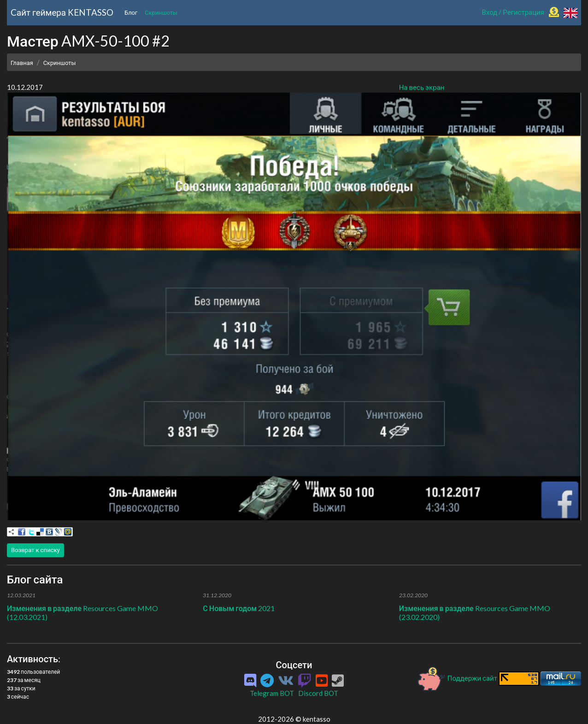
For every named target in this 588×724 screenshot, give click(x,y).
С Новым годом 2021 (239, 608)
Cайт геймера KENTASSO (62, 12)
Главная (22, 63)
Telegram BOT (272, 693)
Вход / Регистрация (513, 12)
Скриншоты (161, 12)
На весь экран (422, 87)
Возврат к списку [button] (35, 550)
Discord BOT (318, 693)
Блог (131, 12)
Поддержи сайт (458, 678)
